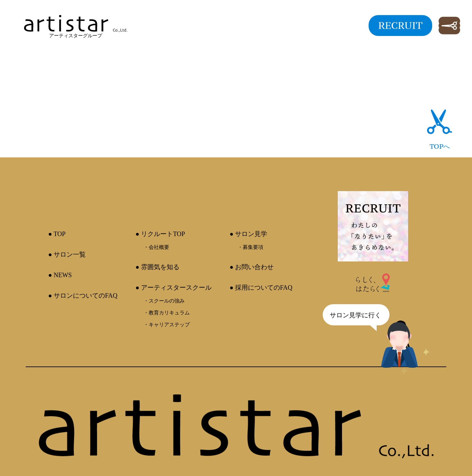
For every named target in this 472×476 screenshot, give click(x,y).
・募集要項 (250, 247)
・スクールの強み (164, 301)
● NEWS (60, 275)
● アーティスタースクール (174, 287)
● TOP (57, 234)
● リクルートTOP (160, 234)
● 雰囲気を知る (157, 267)
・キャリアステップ (167, 325)
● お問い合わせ (252, 267)
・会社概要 (156, 247)
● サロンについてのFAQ (83, 295)
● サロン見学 (248, 234)
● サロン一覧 (67, 254)
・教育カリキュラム (167, 313)
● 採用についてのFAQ (261, 287)
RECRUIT (400, 25)
